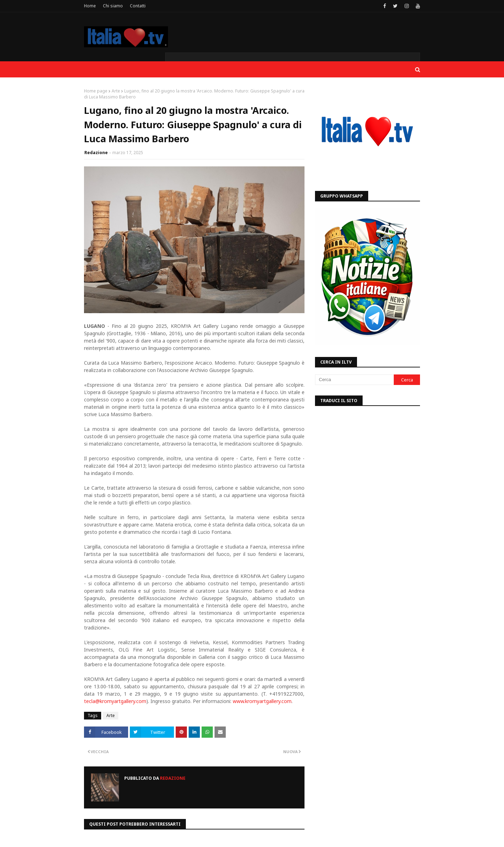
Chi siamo (113, 6)
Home (90, 6)
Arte (116, 91)
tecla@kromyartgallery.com (115, 701)
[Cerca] (354, 380)
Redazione (96, 153)
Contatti (138, 6)
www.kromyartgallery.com (262, 701)
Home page (96, 91)
